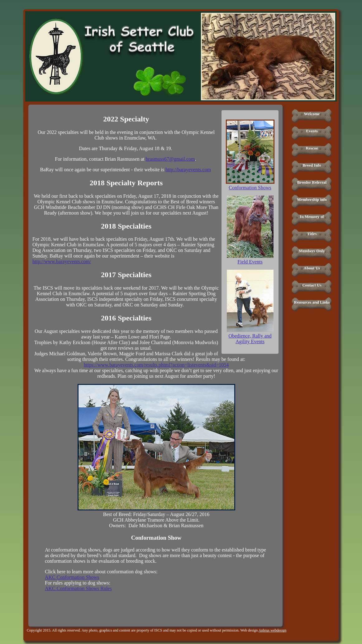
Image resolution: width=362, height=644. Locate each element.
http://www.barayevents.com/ (62, 261)
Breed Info (312, 165)
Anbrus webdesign (273, 630)
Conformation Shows (250, 188)
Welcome (312, 114)
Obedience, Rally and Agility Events (250, 339)
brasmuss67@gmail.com (170, 159)
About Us (312, 268)
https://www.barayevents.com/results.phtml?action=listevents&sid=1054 (156, 365)
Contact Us (312, 285)
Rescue (312, 148)
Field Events (250, 262)
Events (312, 131)
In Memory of (312, 217)
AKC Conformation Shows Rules (78, 588)
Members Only (312, 251)
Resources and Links (312, 302)
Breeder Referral (312, 182)
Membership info (312, 199)
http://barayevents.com (188, 170)
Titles (312, 234)
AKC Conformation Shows (72, 577)
